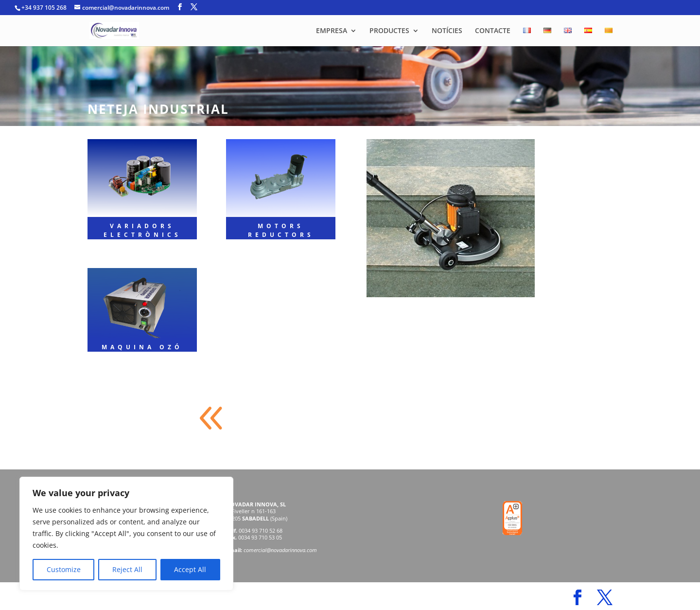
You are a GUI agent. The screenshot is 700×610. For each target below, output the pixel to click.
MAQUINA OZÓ (142, 347)
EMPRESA (332, 31)
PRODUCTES (389, 31)
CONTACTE (493, 31)
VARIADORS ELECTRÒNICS (142, 230)
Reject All (127, 569)
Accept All (190, 569)
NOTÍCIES (447, 31)
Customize (64, 569)
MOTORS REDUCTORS (281, 230)
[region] (126, 534)
